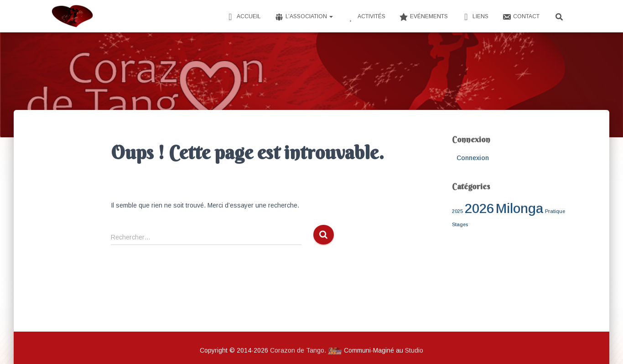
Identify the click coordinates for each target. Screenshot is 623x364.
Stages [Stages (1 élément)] (460, 224)
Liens (475, 17)
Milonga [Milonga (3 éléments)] (519, 208)
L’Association (304, 17)
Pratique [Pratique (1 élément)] (555, 211)
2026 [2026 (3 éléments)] (479, 208)
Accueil (243, 17)
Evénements (423, 17)
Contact (521, 17)
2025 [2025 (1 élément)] (457, 211)
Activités (366, 17)
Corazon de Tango (297, 350)
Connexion (473, 158)
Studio (414, 350)
